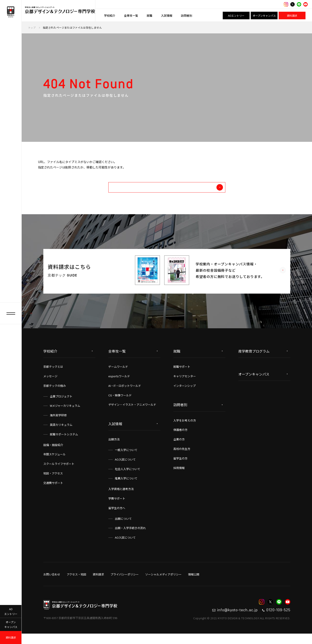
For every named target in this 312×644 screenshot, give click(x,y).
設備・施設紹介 (53, 453)
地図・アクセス (53, 481)
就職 (149, 16)
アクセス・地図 (76, 582)
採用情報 (179, 476)
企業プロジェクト (61, 404)
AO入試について (125, 467)
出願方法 (114, 447)
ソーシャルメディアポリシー (163, 582)
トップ (32, 27)
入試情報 (167, 16)
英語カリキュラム (61, 433)
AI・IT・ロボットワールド (125, 394)
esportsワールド (119, 384)
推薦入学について (126, 486)
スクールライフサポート (59, 472)
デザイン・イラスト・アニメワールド (132, 413)
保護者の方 (180, 438)
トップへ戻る (188, 193)
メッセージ (50, 384)
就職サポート (182, 375)
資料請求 (292, 16)
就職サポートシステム (64, 442)
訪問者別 (187, 16)
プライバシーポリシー (125, 582)
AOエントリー (236, 16)
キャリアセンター (185, 384)
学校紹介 (110, 16)
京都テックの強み (55, 394)
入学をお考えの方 (185, 428)
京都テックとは (53, 375)
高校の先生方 (182, 457)
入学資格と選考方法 (121, 497)
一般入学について (126, 458)
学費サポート (117, 506)
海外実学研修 (58, 423)
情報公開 (194, 582)
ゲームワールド (118, 375)
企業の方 (179, 447)
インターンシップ (184, 394)
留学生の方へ (117, 516)
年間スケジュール (54, 462)
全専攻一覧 (131, 16)
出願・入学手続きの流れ (130, 536)
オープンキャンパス (264, 16)
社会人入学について (128, 477)
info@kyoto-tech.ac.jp (219, 619)
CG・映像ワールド (120, 403)
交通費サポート (53, 491)
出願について (123, 527)
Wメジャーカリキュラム (65, 414)
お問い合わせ (52, 582)
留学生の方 (180, 466)
